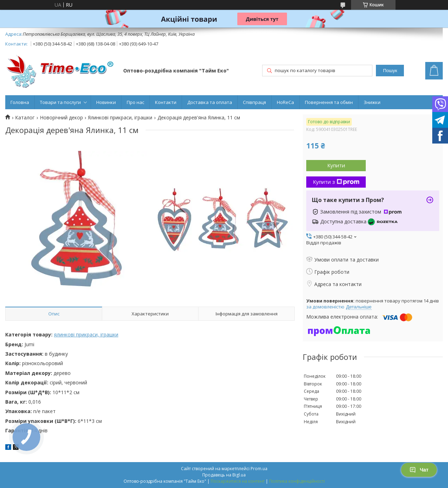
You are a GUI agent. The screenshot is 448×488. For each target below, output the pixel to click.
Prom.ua (259, 469)
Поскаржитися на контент (238, 481)
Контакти (166, 102)
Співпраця (254, 102)
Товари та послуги (60, 102)
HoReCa (285, 102)
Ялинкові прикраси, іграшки (120, 118)
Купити (336, 165)
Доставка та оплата (210, 102)
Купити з (336, 182)
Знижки (372, 102)
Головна (20, 102)
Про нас (135, 102)
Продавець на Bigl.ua (224, 475)
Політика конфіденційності (297, 481)
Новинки (106, 102)
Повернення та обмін (329, 102)
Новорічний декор (61, 118)
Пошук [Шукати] (390, 71)
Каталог (25, 118)
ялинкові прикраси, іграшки (86, 334)
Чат (419, 470)
